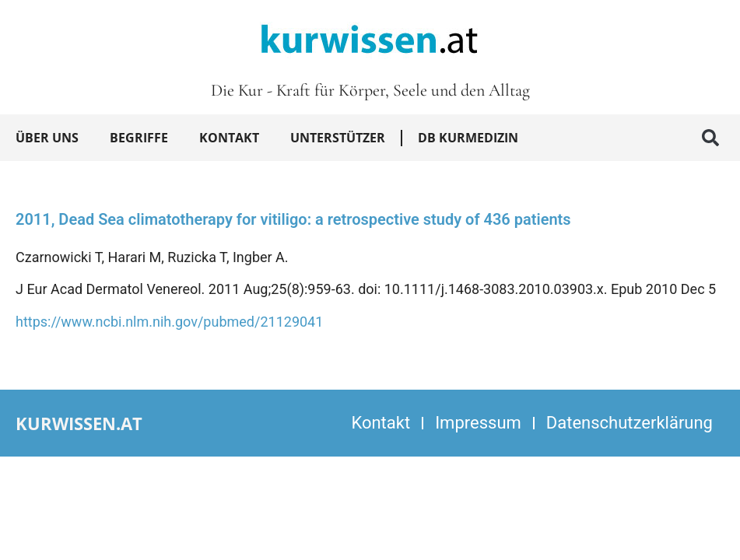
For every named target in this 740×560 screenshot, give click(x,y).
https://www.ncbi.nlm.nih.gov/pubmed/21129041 (169, 322)
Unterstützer (338, 138)
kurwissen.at (79, 423)
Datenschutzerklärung (630, 423)
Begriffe (139, 138)
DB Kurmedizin (468, 138)
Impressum (478, 423)
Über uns (47, 138)
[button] (710, 138)
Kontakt (229, 138)
